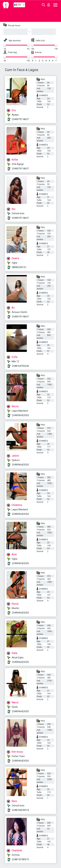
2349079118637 (20, 119)
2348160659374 (20, 810)
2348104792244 (20, 366)
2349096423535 (20, 415)
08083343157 (19, 267)
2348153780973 (20, 859)
